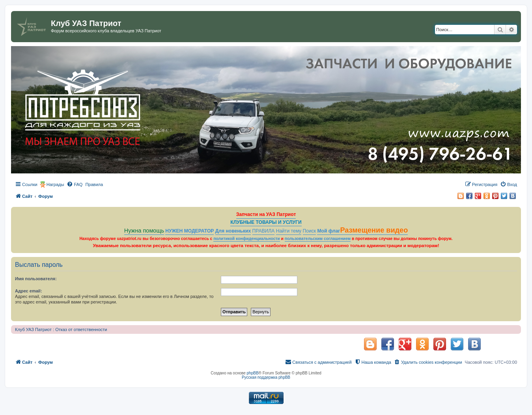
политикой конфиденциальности (247, 239)
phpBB (253, 373)
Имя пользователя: (36, 279)
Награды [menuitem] (55, 184)
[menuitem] (75, 184)
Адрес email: (29, 291)
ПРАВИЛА (264, 231)
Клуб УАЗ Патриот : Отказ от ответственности (61, 329)
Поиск (310, 231)
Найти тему (289, 231)
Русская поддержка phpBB (266, 377)
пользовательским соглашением (318, 239)
